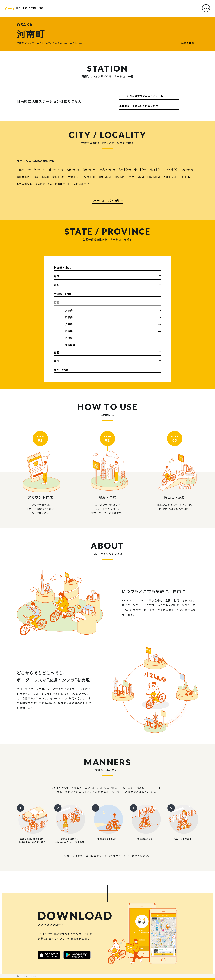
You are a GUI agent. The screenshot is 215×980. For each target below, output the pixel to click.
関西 (57, 302)
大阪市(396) (24, 169)
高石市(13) (186, 177)
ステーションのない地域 (106, 200)
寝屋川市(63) (41, 177)
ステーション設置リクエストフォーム (141, 96)
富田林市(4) (24, 177)
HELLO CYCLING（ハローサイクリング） (24, 9)
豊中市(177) (56, 169)
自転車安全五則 (98, 856)
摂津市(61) (170, 177)
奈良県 (69, 338)
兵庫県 (69, 324)
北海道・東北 (62, 268)
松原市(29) (59, 177)
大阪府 (69, 310)
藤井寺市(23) (24, 184)
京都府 (69, 317)
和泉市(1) (90, 177)
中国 (57, 361)
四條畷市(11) (63, 184)
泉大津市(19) (107, 169)
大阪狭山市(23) (83, 184)
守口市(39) (141, 169)
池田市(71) (73, 169)
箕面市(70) (105, 177)
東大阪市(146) (44, 184)
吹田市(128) (90, 169)
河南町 (34, 976)
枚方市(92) (156, 169)
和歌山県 (70, 345)
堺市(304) (40, 169)
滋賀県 (69, 331)
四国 (57, 352)
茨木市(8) (172, 169)
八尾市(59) (187, 169)
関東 (57, 276)
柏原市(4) (120, 177)
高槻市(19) (125, 169)
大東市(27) (74, 177)
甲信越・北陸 (62, 294)
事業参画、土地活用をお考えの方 (139, 106)
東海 (57, 285)
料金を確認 (188, 43)
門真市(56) (154, 177)
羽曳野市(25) (137, 177)
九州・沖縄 (61, 370)
